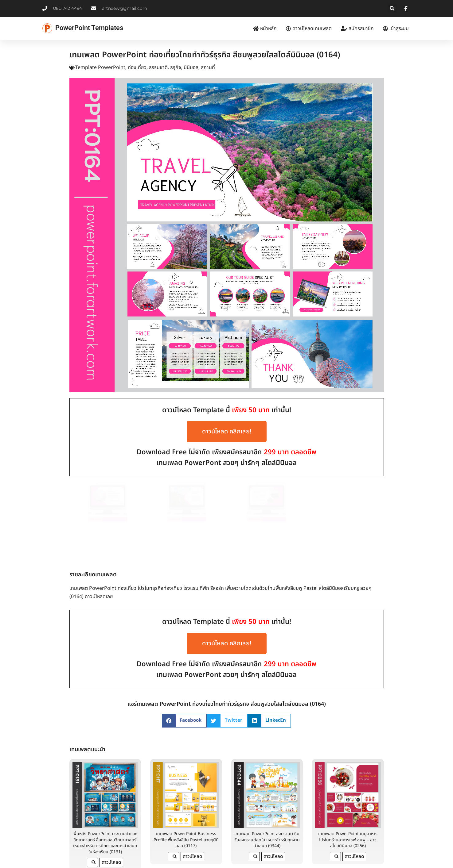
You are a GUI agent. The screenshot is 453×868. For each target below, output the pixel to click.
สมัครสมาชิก (357, 29)
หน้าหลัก (265, 29)
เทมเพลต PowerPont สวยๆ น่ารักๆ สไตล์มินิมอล (226, 463)
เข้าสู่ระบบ (396, 29)
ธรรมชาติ (158, 67)
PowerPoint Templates (89, 28)
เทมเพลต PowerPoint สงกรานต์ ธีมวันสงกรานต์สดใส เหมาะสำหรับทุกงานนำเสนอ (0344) (267, 819)
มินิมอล (191, 67)
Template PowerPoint (100, 67)
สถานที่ (208, 67)
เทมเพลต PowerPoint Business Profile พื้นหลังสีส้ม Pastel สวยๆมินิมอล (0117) (186, 819)
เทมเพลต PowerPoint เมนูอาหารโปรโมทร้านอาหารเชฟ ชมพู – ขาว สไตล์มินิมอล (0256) (348, 819)
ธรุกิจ (176, 67)
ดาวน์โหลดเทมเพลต (309, 29)
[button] (392, 8)
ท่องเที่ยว (137, 67)
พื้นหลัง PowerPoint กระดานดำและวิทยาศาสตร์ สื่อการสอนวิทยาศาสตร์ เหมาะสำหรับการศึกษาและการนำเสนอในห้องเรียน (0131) (105, 822)
